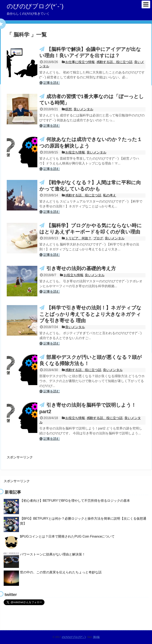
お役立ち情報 (75, 152)
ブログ (98, 238)
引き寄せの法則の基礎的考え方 (81, 268)
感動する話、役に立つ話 (114, 62)
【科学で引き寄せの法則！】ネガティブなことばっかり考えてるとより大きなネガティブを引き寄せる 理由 (90, 314)
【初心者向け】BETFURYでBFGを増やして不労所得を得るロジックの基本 (75, 501)
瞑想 (69, 109)
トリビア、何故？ (78, 238)
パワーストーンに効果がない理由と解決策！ (53, 554)
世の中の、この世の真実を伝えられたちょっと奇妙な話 (61, 572)
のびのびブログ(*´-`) (35, 6)
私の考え (110, 195)
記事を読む (52, 83)
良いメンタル (83, 109)
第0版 (96, 637)
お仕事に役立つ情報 (80, 62)
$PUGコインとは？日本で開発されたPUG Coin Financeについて (67, 536)
